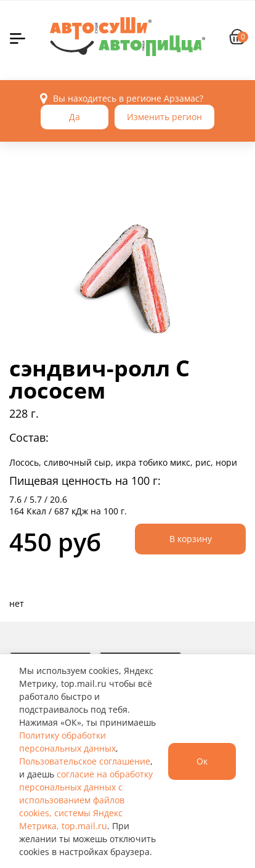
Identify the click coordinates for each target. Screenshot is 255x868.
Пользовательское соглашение (85, 761)
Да (75, 117)
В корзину (191, 539)
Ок (202, 761)
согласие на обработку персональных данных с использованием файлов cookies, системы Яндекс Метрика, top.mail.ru (86, 800)
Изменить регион (164, 117)
